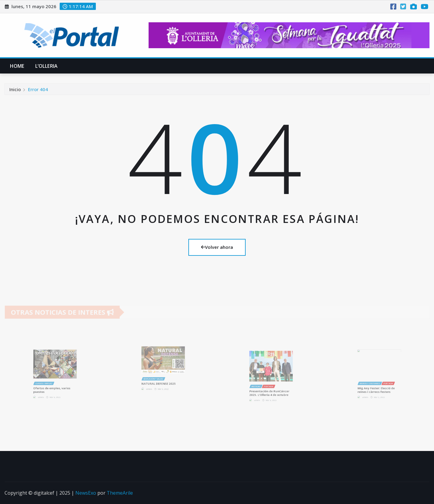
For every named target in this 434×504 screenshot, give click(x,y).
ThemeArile (120, 493)
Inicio (15, 90)
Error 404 (38, 90)
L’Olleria (46, 66)
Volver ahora (217, 247)
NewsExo (86, 493)
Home (17, 66)
